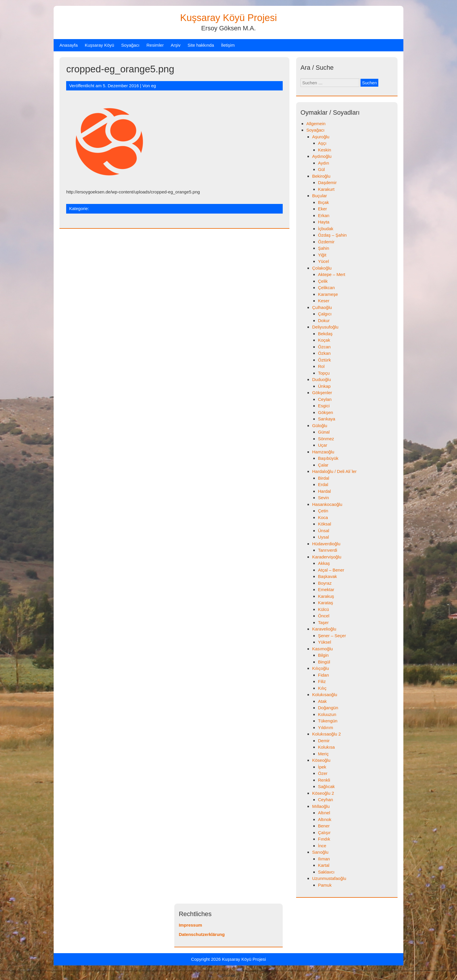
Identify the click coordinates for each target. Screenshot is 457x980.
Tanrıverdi (328, 550)
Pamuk (325, 885)
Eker (322, 209)
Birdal (324, 478)
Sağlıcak (326, 786)
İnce (322, 846)
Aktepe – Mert (332, 274)
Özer (323, 773)
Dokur (324, 320)
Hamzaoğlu (323, 452)
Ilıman (324, 859)
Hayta (324, 222)
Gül (321, 169)
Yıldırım (326, 727)
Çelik (323, 281)
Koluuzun (327, 714)
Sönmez (326, 439)
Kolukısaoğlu (325, 695)
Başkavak (327, 576)
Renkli (324, 780)
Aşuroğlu (321, 137)
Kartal (324, 865)
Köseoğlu (321, 760)
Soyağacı (130, 45)
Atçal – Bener (331, 570)
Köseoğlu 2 (323, 793)
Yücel (324, 261)
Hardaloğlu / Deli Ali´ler (334, 471)
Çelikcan (326, 288)
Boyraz (325, 583)
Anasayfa (69, 45)
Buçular (320, 196)
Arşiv (176, 45)
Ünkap (324, 386)
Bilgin (323, 655)
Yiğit (322, 255)
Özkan (324, 353)
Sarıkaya (327, 419)
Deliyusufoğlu (325, 327)
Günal (324, 432)
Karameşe (328, 294)
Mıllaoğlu (321, 806)
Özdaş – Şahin (332, 235)
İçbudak (326, 229)
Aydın (324, 163)
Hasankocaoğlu (327, 504)
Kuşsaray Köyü (100, 45)
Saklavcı (326, 872)
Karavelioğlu (324, 629)
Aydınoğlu (322, 156)
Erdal (323, 484)
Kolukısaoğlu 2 (326, 734)
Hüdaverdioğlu (326, 544)
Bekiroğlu (321, 176)
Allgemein (316, 124)
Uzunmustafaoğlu (329, 878)
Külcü (324, 609)
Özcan (324, 347)
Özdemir (326, 242)
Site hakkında (201, 45)
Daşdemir (327, 182)
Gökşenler (322, 393)
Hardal (324, 491)
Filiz (322, 681)
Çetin (323, 511)
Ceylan (325, 399)
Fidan (324, 675)
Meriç (323, 754)
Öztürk (324, 360)
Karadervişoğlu (327, 557)
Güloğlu (320, 426)
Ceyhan (326, 800)
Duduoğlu (321, 379)
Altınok (325, 819)
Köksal (325, 524)
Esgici (324, 406)
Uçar (323, 445)
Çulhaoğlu (322, 307)
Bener (324, 826)
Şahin (324, 248)
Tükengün (328, 721)
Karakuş (326, 596)
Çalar (323, 465)
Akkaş (324, 563)
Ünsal (324, 531)
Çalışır (324, 833)
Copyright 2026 (207, 959)
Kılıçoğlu (321, 668)
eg (153, 86)
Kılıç (322, 688)
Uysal (324, 537)
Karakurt (326, 189)
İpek (322, 767)
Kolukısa (326, 747)
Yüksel (325, 642)
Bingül (324, 662)
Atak (322, 701)
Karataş (326, 603)
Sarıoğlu (320, 852)
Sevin (324, 498)
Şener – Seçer (332, 636)
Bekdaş (325, 334)
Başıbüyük (328, 458)
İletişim (228, 45)
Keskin (325, 150)
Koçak (324, 340)
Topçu (324, 373)
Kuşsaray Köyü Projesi (228, 18)
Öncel (324, 616)
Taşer (323, 622)
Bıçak (324, 202)
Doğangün (328, 708)
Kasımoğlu (322, 649)
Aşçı (322, 143)
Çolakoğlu (322, 268)
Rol (321, 366)
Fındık (324, 839)
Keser (324, 301)
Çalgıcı (325, 314)
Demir (324, 741)
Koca (323, 517)
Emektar (326, 589)
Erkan (324, 215)
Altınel (324, 813)
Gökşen (326, 412)
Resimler (155, 45)
